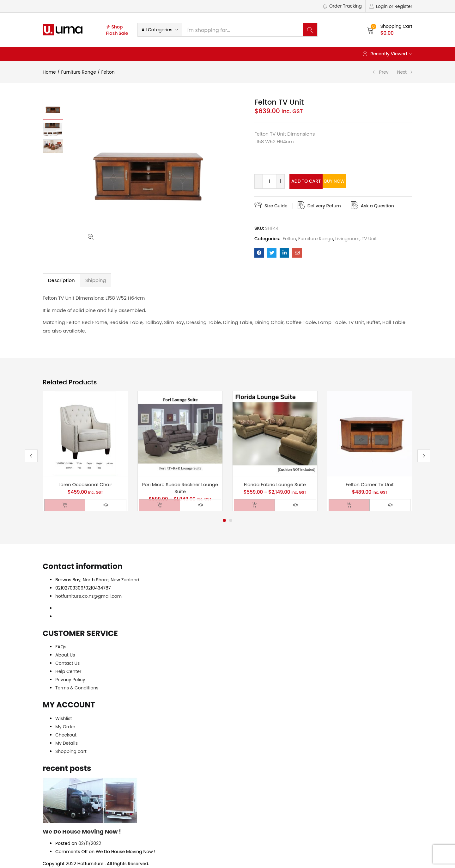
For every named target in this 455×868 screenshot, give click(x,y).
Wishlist (64, 719)
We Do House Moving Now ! (82, 832)
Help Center (68, 672)
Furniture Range (78, 72)
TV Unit (369, 239)
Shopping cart (71, 752)
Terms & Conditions (77, 688)
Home (49, 72)
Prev (384, 72)
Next (402, 72)
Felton (108, 72)
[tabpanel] (85, 451)
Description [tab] (61, 280)
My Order (65, 727)
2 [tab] (231, 521)
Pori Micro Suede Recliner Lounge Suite (180, 488)
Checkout (66, 735)
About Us (65, 655)
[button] (160, 30)
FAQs (61, 647)
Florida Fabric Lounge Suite (275, 484)
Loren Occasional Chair (85, 484)
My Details (67, 743)
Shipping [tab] (96, 280)
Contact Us (67, 663)
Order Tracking (342, 6)
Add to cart (314, 181)
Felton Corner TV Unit (370, 484)
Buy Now (362, 181)
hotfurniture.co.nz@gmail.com (88, 596)
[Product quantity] (270, 181)
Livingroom (347, 239)
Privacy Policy (70, 680)
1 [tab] (224, 521)
